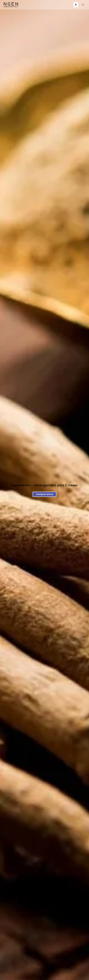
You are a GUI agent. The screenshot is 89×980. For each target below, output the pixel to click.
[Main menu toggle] (83, 5)
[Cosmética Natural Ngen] (11, 5)
